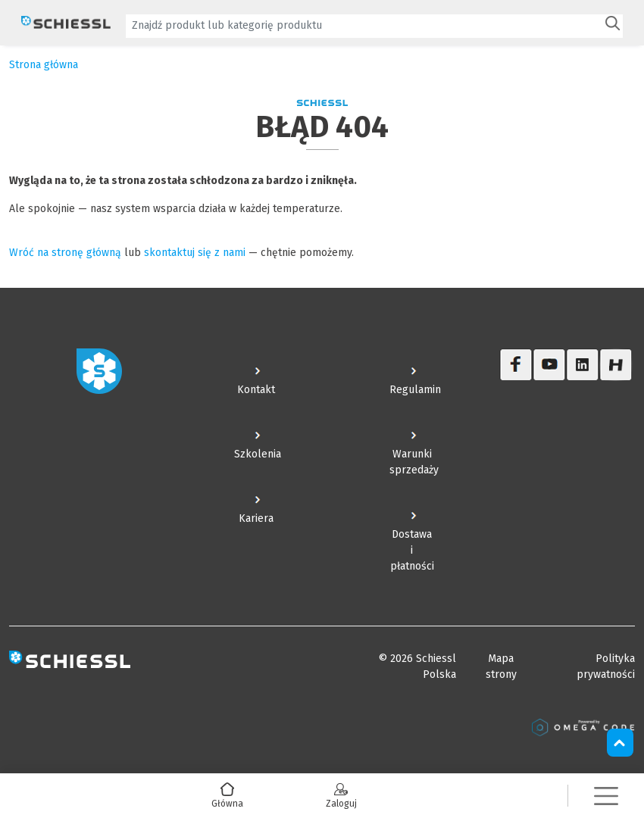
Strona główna (44, 65)
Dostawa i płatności (412, 550)
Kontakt (256, 390)
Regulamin (415, 390)
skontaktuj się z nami (195, 253)
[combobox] (374, 26)
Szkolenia (258, 454)
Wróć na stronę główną (65, 253)
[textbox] (364, 25)
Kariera (256, 518)
